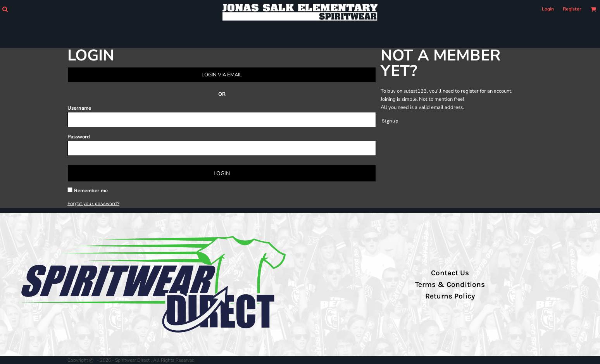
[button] (5, 9)
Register (572, 9)
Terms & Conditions (450, 285)
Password (79, 137)
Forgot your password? (93, 203)
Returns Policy (450, 296)
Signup (390, 121)
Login (548, 9)
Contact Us (450, 273)
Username (79, 108)
